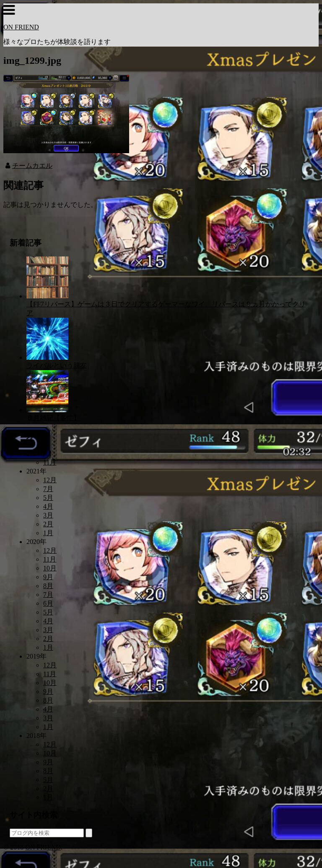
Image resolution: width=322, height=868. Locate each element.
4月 (48, 506)
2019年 (36, 656)
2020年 (36, 542)
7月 (48, 489)
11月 (50, 462)
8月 (48, 586)
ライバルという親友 (57, 365)
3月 (48, 515)
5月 (48, 498)
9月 (48, 577)
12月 (50, 480)
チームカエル (32, 166)
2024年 (36, 454)
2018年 (36, 736)
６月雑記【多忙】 (53, 418)
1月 (48, 533)
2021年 (36, 471)
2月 (48, 524)
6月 (48, 603)
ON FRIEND (21, 27)
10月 (50, 568)
